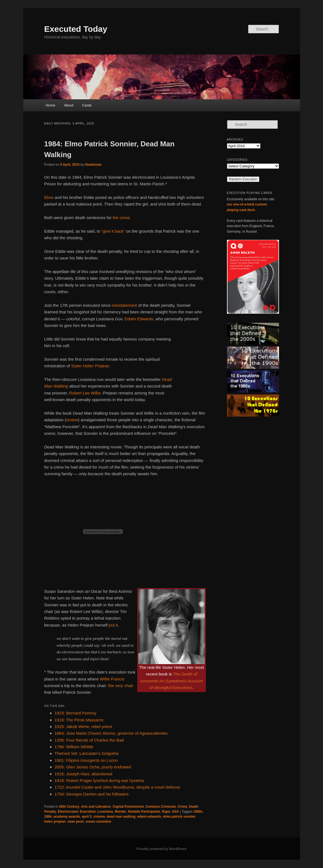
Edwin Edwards (139, 319)
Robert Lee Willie (85, 393)
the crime (121, 218)
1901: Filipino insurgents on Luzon (86, 760)
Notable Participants (144, 812)
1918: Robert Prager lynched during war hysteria (99, 780)
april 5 (87, 817)
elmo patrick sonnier (179, 817)
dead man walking (121, 817)
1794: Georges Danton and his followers (92, 794)
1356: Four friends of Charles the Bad (89, 740)
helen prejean (55, 822)
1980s (198, 812)
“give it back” (113, 231)
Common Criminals (161, 807)
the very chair (121, 686)
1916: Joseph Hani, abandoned (83, 774)
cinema (99, 817)
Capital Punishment (128, 807)
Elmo (49, 197)
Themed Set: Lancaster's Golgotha (86, 753)
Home (51, 105)
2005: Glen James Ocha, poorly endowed (93, 767)
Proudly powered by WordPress (161, 849)
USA (175, 812)
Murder (121, 812)
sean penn (76, 822)
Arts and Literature (96, 807)
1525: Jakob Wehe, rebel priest (83, 727)
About (69, 105)
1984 (48, 817)
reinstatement (124, 305)
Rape (166, 812)
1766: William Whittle (74, 747)
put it (113, 625)
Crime (182, 807)
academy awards (67, 817)
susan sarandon (99, 822)
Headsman (93, 165)
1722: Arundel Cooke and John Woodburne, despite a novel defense (117, 787)
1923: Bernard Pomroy (75, 713)
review (72, 420)
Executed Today (76, 29)
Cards (87, 105)
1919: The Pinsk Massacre (79, 720)
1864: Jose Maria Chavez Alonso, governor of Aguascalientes (111, 733)
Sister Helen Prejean (90, 366)
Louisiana (105, 812)
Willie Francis (112, 679)
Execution (88, 812)
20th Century (69, 807)
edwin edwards (149, 817)
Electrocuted (68, 812)
